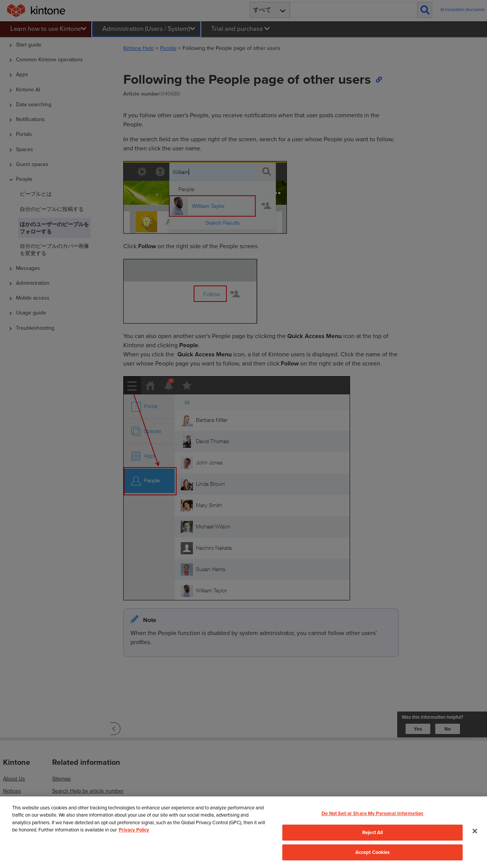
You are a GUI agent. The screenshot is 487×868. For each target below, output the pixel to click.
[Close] (475, 831)
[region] (243, 832)
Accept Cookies (373, 852)
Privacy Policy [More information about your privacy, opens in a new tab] (134, 830)
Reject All (372, 832)
